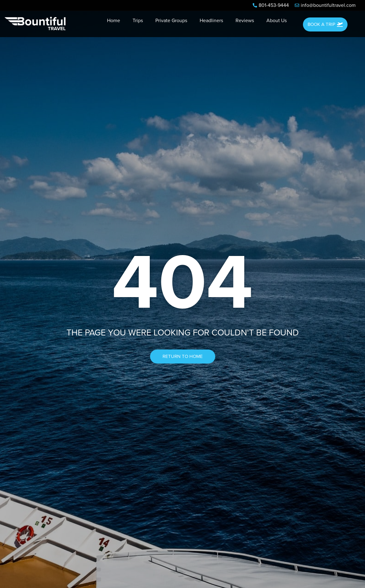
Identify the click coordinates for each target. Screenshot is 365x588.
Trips (138, 21)
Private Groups (171, 21)
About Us (277, 21)
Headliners (211, 21)
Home (114, 21)
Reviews (245, 21)
